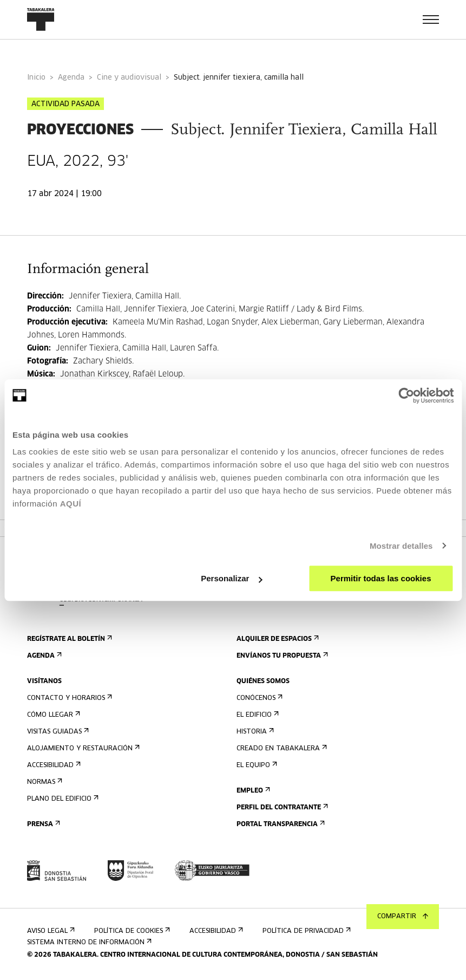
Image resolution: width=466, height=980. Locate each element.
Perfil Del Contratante (281, 807)
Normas (44, 782)
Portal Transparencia (280, 824)
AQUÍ (71, 504)
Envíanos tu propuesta (281, 656)
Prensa (42, 824)
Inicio (36, 78)
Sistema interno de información (88, 942)
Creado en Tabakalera (281, 748)
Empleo (252, 791)
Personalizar (231, 578)
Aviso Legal (50, 931)
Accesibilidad (53, 765)
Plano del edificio (62, 799)
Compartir (403, 917)
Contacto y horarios (68, 698)
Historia (254, 732)
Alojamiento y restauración (82, 748)
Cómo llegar (52, 715)
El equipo (256, 765)
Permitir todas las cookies (381, 578)
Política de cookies (131, 931)
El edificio (257, 715)
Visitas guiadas (57, 732)
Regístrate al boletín (68, 639)
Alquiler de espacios (277, 639)
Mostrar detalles (401, 546)
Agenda (71, 78)
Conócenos (258, 698)
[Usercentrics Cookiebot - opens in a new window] (406, 395)
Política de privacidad (306, 931)
